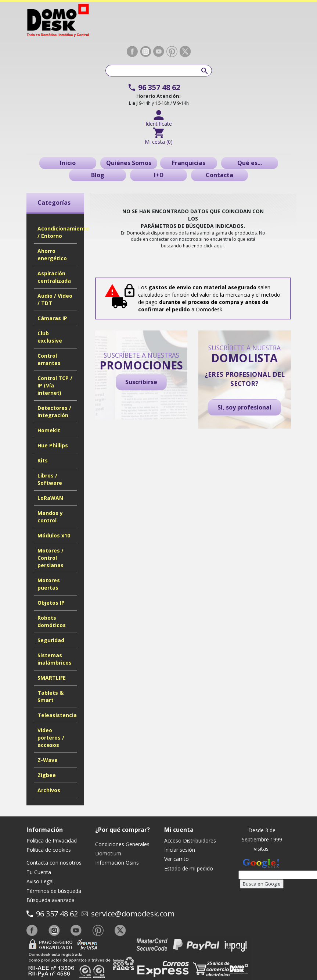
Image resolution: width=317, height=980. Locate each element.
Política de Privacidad (52, 840)
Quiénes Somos (129, 163)
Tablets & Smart (51, 696)
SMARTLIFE (52, 678)
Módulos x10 (54, 535)
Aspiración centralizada (54, 277)
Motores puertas (49, 584)
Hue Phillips (53, 445)
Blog (98, 175)
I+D (159, 175)
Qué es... (250, 163)
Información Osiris (117, 863)
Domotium (108, 853)
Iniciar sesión (180, 850)
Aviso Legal (40, 881)
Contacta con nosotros (54, 863)
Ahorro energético (52, 255)
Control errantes (49, 359)
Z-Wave (48, 760)
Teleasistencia (57, 715)
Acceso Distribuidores (190, 840)
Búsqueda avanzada (51, 900)
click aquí (214, 246)
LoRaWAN (50, 498)
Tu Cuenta (39, 872)
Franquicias (189, 163)
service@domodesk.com (133, 914)
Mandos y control (50, 517)
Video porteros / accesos (51, 738)
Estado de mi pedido (189, 868)
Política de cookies (49, 850)
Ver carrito (176, 859)
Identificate (159, 124)
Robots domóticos (52, 621)
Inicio (68, 163)
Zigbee (47, 775)
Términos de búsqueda (54, 891)
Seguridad (51, 640)
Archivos (49, 790)
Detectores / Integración (54, 412)
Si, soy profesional (244, 407)
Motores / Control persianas (51, 558)
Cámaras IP (52, 318)
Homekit (49, 430)
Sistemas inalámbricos (55, 659)
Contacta (219, 175)
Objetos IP (51, 603)
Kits (43, 460)
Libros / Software (50, 479)
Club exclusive (50, 337)
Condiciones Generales (122, 844)
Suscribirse (141, 382)
